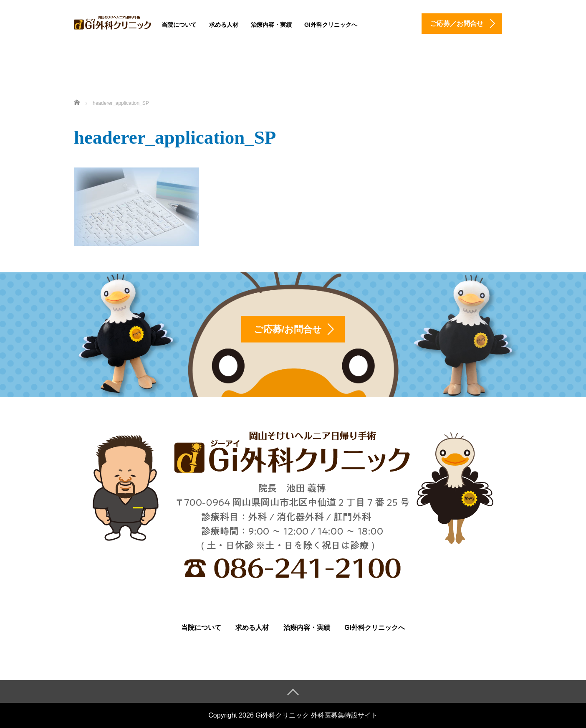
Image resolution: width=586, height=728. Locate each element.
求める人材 (224, 25)
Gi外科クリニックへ (331, 25)
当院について (179, 25)
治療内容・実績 (271, 25)
